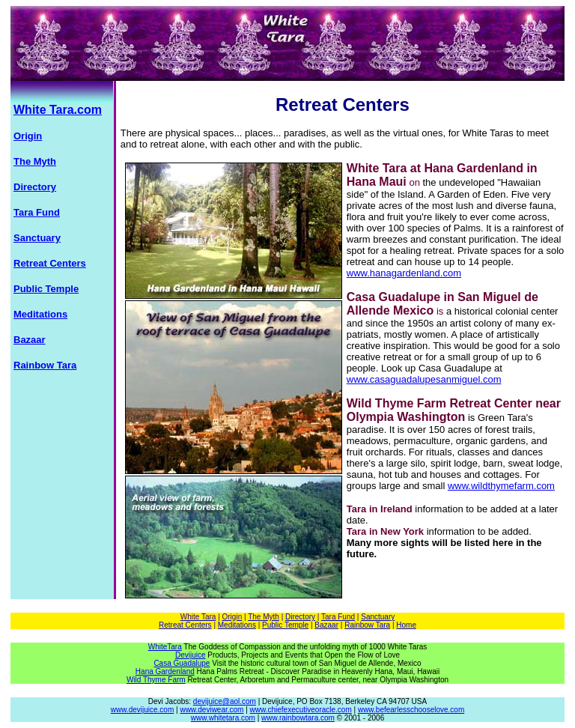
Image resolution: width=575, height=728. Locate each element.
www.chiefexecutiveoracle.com (301, 710)
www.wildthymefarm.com (501, 486)
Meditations (237, 625)
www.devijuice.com (142, 710)
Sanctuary (378, 617)
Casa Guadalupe (182, 663)
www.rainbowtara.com (298, 718)
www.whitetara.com (223, 718)
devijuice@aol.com (225, 701)
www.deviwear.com (212, 710)
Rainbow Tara (367, 625)
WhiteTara (165, 647)
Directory (300, 617)
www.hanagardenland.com (404, 273)
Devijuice (191, 655)
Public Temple (285, 625)
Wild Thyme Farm (156, 680)
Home (406, 625)
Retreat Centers (185, 625)
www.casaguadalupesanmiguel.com (424, 379)
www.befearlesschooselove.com (411, 710)
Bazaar (326, 625)
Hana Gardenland (165, 671)
